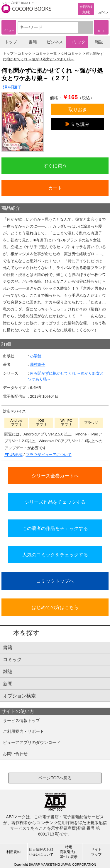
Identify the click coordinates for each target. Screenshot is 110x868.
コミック (77, 42)
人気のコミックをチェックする (55, 555)
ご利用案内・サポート (23, 731)
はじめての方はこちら (55, 607)
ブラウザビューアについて (49, 455)
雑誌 (99, 42)
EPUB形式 (13, 455)
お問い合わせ (15, 754)
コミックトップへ (55, 581)
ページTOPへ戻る (55, 778)
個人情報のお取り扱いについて (41, 852)
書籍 (33, 42)
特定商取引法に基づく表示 (69, 852)
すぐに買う (55, 166)
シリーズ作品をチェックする (55, 502)
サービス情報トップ (21, 721)
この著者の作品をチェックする (55, 528)
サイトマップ (96, 852)
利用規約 (13, 852)
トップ (11, 42)
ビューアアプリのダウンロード (32, 742)
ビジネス (55, 42)
